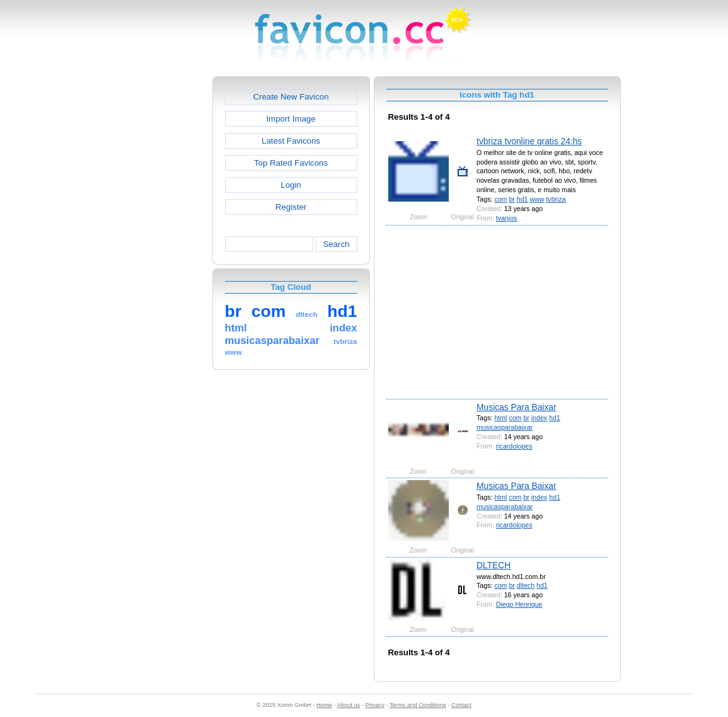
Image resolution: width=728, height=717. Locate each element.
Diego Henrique (519, 604)
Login (291, 185)
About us (349, 705)
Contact (461, 705)
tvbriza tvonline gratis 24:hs (529, 141)
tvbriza (556, 199)
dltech (526, 585)
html (500, 418)
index (539, 418)
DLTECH (494, 565)
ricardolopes (514, 446)
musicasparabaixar (505, 427)
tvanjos (507, 218)
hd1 (523, 199)
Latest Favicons (291, 141)
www (537, 199)
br (511, 199)
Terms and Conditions (418, 705)
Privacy (374, 705)
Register (291, 207)
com (500, 199)
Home (324, 705)
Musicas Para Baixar (517, 407)
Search (336, 244)
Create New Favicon (291, 97)
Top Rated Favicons (291, 163)
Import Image (291, 119)
